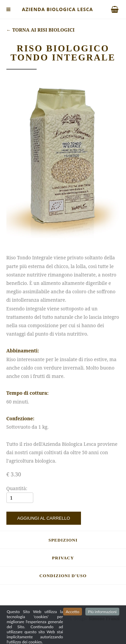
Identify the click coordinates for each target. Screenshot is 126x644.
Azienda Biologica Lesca (57, 9)
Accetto (73, 622)
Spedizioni (63, 540)
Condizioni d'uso (63, 576)
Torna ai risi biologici (40, 30)
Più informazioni (102, 622)
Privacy (63, 558)
